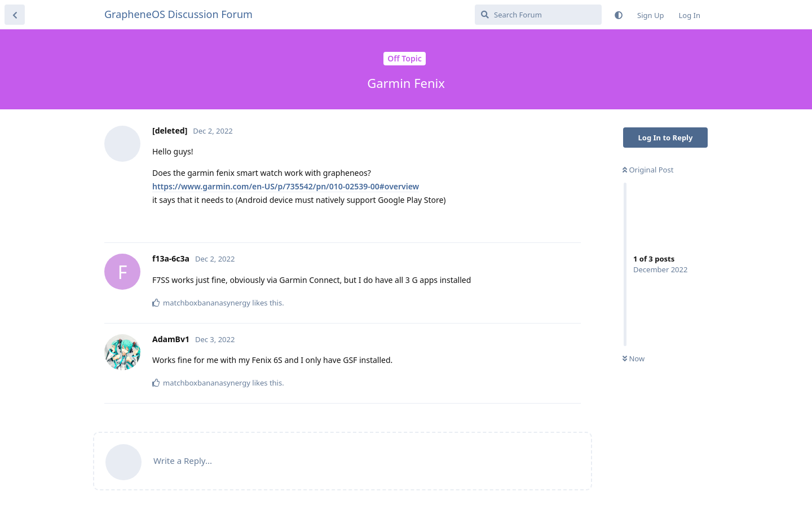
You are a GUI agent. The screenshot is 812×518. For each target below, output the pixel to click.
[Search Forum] (538, 15)
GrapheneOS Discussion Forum (178, 14)
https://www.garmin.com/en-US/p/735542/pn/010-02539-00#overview (286, 186)
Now (634, 358)
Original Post (648, 170)
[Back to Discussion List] (15, 15)
